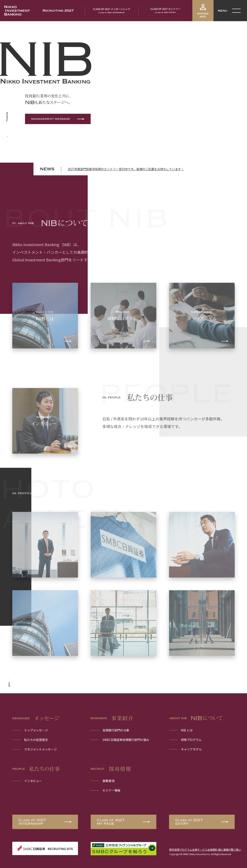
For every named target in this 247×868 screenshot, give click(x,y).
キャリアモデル (191, 749)
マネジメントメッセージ (40, 749)
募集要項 (108, 781)
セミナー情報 (111, 790)
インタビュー (33, 781)
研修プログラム (191, 740)
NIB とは (187, 730)
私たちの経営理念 (36, 740)
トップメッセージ (36, 730)
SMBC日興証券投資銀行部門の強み (126, 740)
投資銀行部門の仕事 (116, 730)
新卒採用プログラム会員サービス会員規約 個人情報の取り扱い (205, 849)
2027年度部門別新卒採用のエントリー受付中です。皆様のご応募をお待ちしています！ (126, 169)
